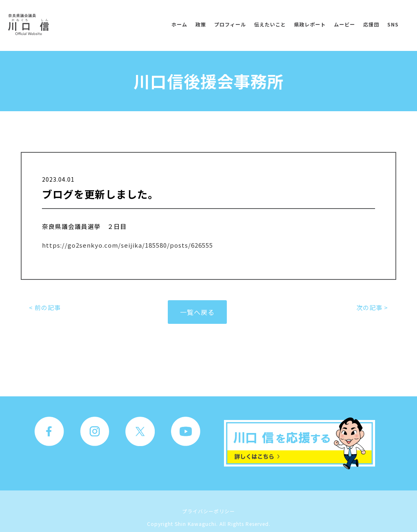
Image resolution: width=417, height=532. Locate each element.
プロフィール (230, 24)
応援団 (371, 24)
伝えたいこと (270, 24)
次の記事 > (372, 307)
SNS (393, 24)
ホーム (179, 24)
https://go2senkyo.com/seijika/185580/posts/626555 (127, 245)
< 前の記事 (45, 307)
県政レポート (310, 24)
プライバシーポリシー (208, 511)
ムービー (345, 24)
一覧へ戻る (197, 312)
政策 (201, 24)
